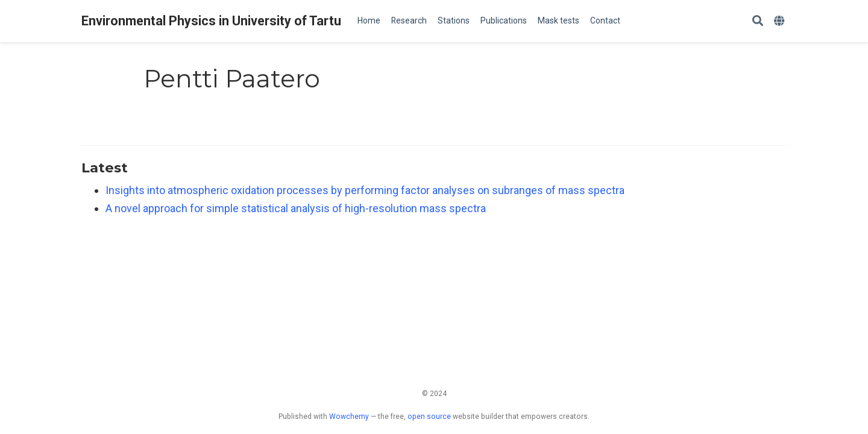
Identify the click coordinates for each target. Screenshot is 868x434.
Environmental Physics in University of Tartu (211, 21)
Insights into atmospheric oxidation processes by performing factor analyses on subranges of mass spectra (365, 190)
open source (429, 417)
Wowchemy (349, 417)
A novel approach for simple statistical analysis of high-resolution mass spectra (296, 208)
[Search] (758, 21)
